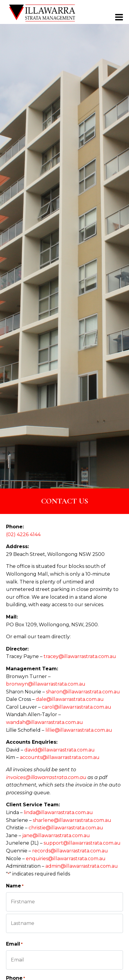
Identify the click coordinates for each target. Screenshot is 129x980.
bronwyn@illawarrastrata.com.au (46, 684)
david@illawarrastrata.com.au (60, 750)
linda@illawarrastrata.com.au (58, 812)
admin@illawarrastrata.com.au (82, 866)
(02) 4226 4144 (23, 534)
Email (14, 944)
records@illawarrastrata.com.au (70, 851)
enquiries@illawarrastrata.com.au (66, 859)
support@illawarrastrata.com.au (82, 843)
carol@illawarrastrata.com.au (77, 707)
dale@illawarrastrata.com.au (70, 699)
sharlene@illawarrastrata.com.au (72, 820)
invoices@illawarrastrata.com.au (46, 777)
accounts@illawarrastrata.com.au (60, 757)
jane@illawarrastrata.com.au (56, 835)
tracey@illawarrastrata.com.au (80, 656)
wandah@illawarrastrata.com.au (45, 722)
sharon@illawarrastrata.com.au (83, 692)
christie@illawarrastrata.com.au (66, 828)
